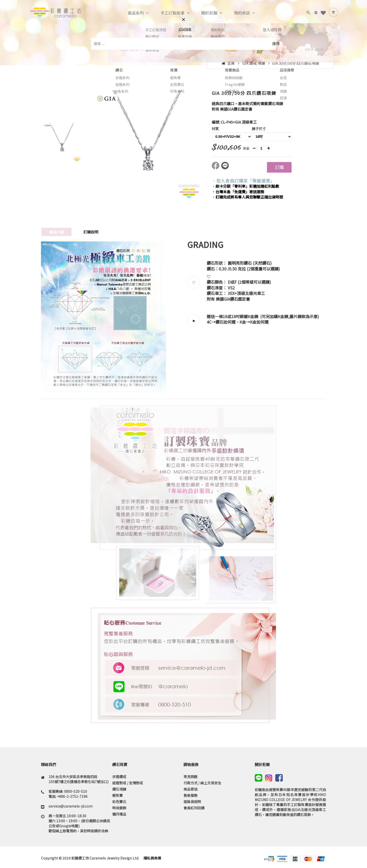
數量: (247, 148)
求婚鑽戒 (119, 777)
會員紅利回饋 (194, 808)
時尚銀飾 (119, 808)
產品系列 (130, 13)
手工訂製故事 (167, 13)
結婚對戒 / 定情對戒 (128, 783)
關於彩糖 (204, 13)
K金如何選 (259, 322)
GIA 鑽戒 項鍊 (254, 63)
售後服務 (190, 795)
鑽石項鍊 (119, 789)
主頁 (231, 63)
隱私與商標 (152, 858)
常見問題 (190, 777)
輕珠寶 (117, 795)
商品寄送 (190, 789)
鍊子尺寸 (259, 129)
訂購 (279, 167)
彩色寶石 (119, 802)
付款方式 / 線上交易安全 (202, 783)
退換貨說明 (192, 802)
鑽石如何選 (225, 322)
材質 (215, 129)
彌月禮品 (119, 814)
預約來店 (237, 13)
